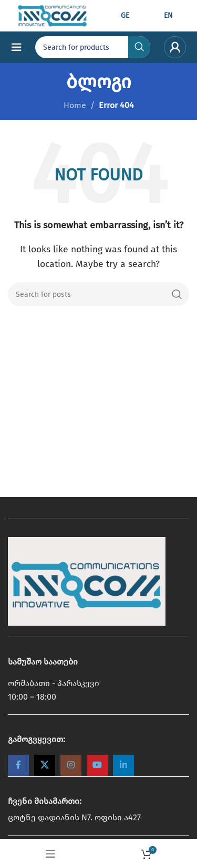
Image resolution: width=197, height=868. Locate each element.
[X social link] (45, 765)
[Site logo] (53, 15)
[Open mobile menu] (16, 47)
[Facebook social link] (18, 765)
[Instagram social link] (71, 765)
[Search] (98, 294)
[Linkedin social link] (123, 765)
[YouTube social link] (97, 765)
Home (75, 105)
